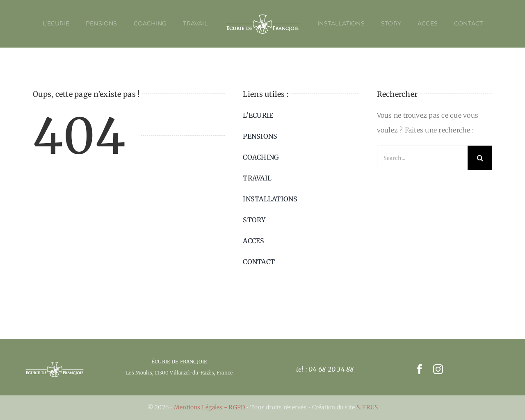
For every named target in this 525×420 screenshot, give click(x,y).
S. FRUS (367, 407)
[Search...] (422, 158)
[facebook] (420, 369)
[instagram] (438, 369)
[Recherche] (480, 158)
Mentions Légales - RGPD (210, 407)
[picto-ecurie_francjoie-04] (55, 364)
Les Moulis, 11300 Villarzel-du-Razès (170, 373)
